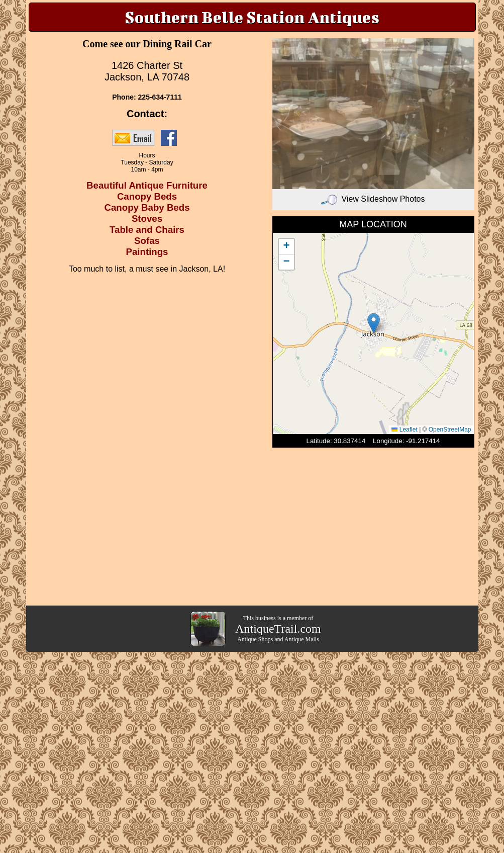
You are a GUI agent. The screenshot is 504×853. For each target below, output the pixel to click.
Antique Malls (302, 639)
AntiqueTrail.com (278, 629)
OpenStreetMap (450, 430)
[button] (374, 323)
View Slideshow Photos (373, 199)
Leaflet (404, 430)
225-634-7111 (160, 97)
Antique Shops (255, 639)
